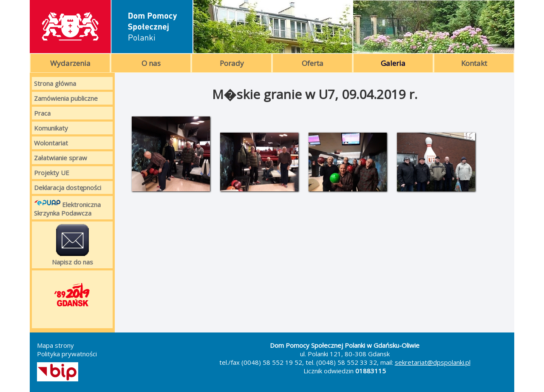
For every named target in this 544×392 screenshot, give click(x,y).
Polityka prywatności (67, 354)
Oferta (313, 63)
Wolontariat (51, 143)
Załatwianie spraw (61, 158)
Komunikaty (51, 128)
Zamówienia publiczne (66, 98)
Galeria (393, 63)
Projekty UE (52, 173)
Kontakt (474, 63)
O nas (151, 63)
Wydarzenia (70, 63)
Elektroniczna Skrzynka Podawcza (67, 208)
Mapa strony (55, 345)
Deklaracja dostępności (68, 187)
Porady (232, 63)
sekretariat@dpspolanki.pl (433, 362)
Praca (42, 113)
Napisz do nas (72, 245)
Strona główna (55, 83)
